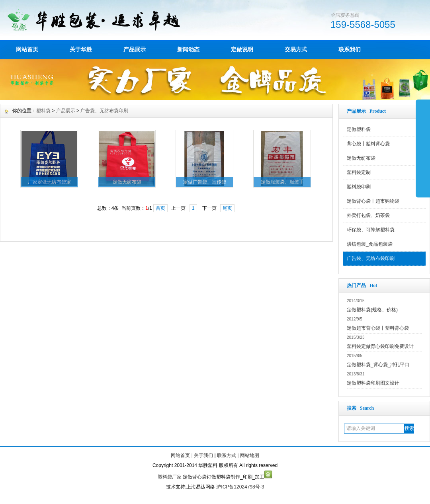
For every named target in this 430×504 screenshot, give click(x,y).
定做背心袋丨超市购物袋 (373, 201)
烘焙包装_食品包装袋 (370, 244)
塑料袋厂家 (170, 477)
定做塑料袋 (359, 129)
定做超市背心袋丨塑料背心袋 (378, 328)
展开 (423, 148)
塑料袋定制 (359, 172)
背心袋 (199, 477)
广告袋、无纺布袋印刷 (371, 258)
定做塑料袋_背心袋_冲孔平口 (378, 365)
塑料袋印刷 (359, 187)
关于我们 (203, 455)
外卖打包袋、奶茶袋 (368, 215)
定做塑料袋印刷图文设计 (373, 383)
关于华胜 (81, 49)
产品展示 (135, 49)
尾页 (227, 208)
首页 (160, 208)
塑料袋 (43, 111)
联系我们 (350, 49)
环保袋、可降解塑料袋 (371, 230)
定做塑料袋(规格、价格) (372, 310)
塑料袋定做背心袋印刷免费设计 (380, 346)
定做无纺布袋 (361, 158)
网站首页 (27, 49)
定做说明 (242, 49)
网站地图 (250, 455)
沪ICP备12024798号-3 (240, 487)
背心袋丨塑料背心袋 (368, 144)
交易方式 (296, 49)
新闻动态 (188, 49)
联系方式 (227, 455)
